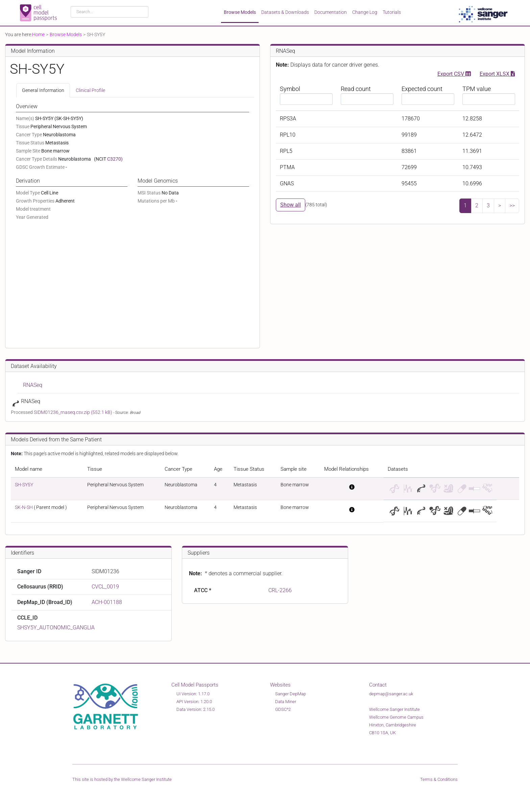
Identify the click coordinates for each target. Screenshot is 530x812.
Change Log (365, 12)
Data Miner (286, 702)
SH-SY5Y (24, 485)
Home (38, 34)
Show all (291, 205)
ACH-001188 (107, 602)
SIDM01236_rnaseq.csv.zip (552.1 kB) (74, 412)
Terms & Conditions (439, 779)
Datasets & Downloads (285, 12)
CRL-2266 (280, 590)
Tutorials (392, 12)
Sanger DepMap (291, 694)
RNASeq (33, 385)
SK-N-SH (24, 507)
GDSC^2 (283, 709)
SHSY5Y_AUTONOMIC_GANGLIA (56, 628)
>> (512, 205)
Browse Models (240, 12)
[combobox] (110, 12)
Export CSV (454, 73)
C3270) (115, 159)
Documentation (331, 12)
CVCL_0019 (105, 587)
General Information (43, 90)
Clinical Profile (90, 90)
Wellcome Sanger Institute (146, 779)
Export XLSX (497, 73)
